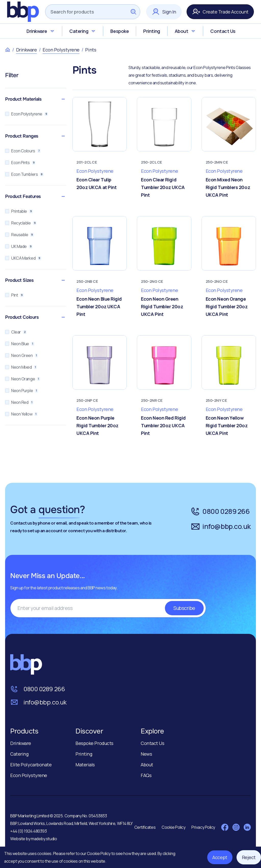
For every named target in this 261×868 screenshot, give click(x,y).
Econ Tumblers (24, 174)
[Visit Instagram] (236, 827)
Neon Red (19, 402)
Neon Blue (20, 344)
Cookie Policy (99, 853)
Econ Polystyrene (61, 50)
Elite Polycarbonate (31, 765)
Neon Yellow (21, 414)
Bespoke (120, 31)
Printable (19, 211)
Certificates (145, 827)
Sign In (164, 12)
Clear (16, 332)
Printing (152, 31)
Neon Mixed (21, 367)
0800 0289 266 (220, 511)
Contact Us (223, 31)
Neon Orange (23, 379)
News (146, 754)
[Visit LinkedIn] (247, 827)
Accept (220, 857)
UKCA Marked (23, 258)
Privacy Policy (203, 827)
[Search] (86, 12)
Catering (83, 31)
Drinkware (41, 31)
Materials (85, 765)
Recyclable (21, 223)
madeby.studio (44, 839)
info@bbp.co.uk (221, 526)
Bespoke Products (94, 743)
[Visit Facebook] (225, 827)
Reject (249, 857)
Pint (14, 295)
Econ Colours (23, 151)
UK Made (19, 246)
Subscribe (184, 608)
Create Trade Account (220, 12)
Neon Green (21, 355)
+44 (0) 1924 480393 (28, 831)
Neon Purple (22, 391)
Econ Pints (20, 163)
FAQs (146, 775)
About (185, 31)
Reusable (19, 235)
